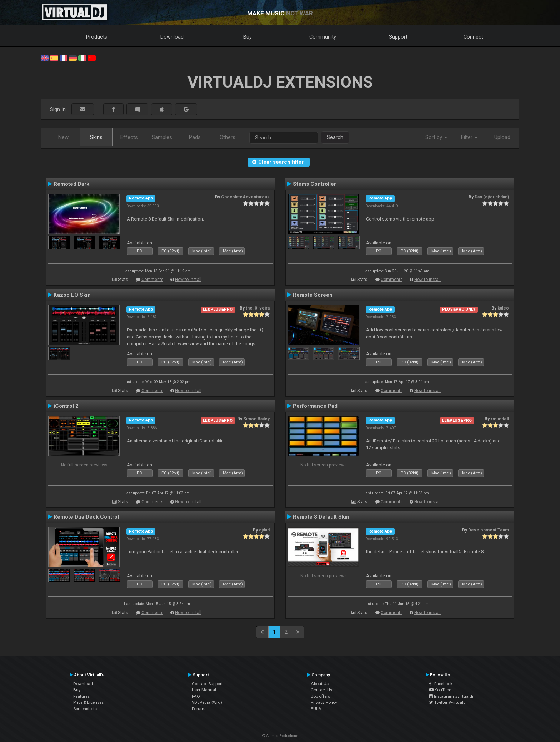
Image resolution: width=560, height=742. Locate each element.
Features (81, 696)
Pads (195, 137)
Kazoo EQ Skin (72, 295)
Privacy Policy (324, 702)
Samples (162, 137)
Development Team (489, 530)
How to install (188, 280)
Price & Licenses (88, 702)
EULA (316, 709)
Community (323, 37)
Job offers (320, 696)
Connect (473, 37)
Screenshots (85, 709)
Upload (502, 137)
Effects (129, 137)
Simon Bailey (256, 419)
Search (335, 137)
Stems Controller (314, 184)
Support (398, 37)
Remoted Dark (71, 184)
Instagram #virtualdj (451, 696)
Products (97, 37)
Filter (469, 137)
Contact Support (207, 684)
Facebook (441, 684)
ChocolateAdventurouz (245, 197)
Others (227, 137)
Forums (199, 709)
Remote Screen (313, 295)
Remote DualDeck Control (86, 517)
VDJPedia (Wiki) (207, 702)
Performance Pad (315, 406)
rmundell (500, 419)
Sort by (436, 137)
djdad (264, 530)
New (63, 137)
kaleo (503, 308)
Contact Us (321, 690)
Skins (96, 137)
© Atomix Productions (280, 736)
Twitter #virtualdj (448, 702)
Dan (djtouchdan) (492, 197)
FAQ (196, 696)
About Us (320, 684)
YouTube (440, 690)
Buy (247, 37)
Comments (152, 280)
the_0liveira (258, 308)
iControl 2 (66, 406)
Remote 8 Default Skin (321, 517)
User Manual (204, 690)
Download (172, 37)
